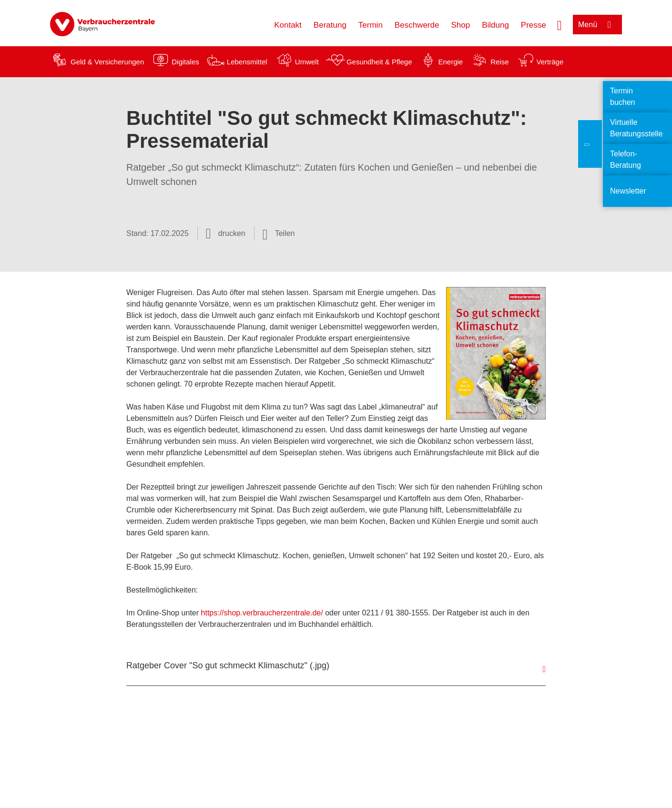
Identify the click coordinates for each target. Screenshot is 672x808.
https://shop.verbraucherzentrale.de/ (262, 613)
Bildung (495, 25)
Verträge (550, 62)
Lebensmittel (247, 62)
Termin (371, 25)
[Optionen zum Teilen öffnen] (279, 234)
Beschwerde (417, 25)
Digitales (185, 62)
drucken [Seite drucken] (232, 233)
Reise (499, 62)
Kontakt (288, 25)
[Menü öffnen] (597, 25)
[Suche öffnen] (560, 24)
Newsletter (628, 191)
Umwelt (307, 62)
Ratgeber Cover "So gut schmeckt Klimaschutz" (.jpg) (228, 665)
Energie (450, 62)
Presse (534, 25)
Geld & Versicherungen (107, 62)
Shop (460, 25)
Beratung (330, 25)
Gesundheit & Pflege (379, 62)
